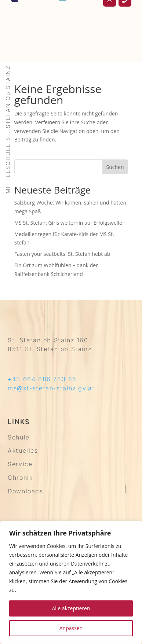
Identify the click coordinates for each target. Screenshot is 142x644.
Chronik (20, 478)
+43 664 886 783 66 (42, 379)
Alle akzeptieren (71, 608)
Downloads (25, 491)
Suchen (115, 167)
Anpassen (71, 628)
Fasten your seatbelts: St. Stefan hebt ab (62, 254)
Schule (19, 437)
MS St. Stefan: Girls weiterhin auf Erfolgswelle (68, 223)
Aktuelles (23, 450)
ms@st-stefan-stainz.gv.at (51, 388)
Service (20, 464)
